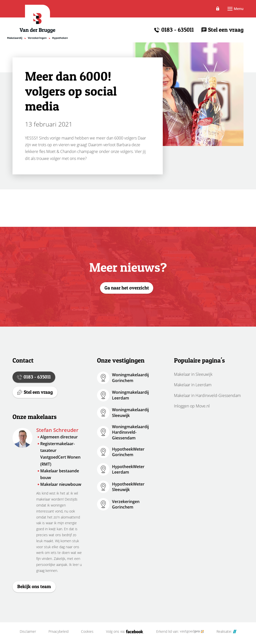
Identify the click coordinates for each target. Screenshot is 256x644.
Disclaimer (28, 635)
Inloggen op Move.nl (192, 406)
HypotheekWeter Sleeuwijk (128, 487)
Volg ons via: (125, 635)
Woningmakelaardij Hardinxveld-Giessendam (130, 432)
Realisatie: (226, 635)
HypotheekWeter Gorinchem (128, 452)
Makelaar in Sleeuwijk (193, 374)
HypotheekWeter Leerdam (128, 469)
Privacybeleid (58, 635)
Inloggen (213, 8)
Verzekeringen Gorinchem (126, 504)
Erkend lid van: (180, 635)
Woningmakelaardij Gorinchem (130, 378)
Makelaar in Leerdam (193, 385)
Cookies (87, 635)
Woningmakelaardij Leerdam (130, 395)
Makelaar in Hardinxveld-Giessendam (207, 395)
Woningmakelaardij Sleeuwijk (130, 412)
